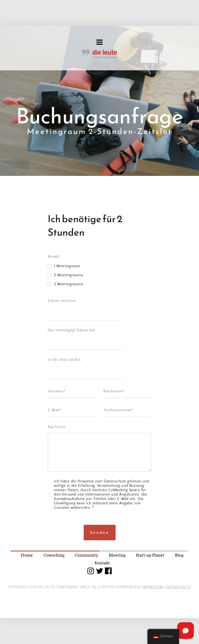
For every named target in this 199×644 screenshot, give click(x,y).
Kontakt (102, 563)
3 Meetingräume (69, 355)
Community (87, 555)
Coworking (54, 555)
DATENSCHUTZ (178, 587)
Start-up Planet (150, 555)
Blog (179, 555)
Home (27, 555)
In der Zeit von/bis (64, 431)
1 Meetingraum (67, 337)
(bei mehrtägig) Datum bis (71, 402)
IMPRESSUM (153, 587)
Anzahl (54, 328)
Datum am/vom (62, 372)
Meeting (117, 555)
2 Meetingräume (69, 346)
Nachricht (56, 498)
